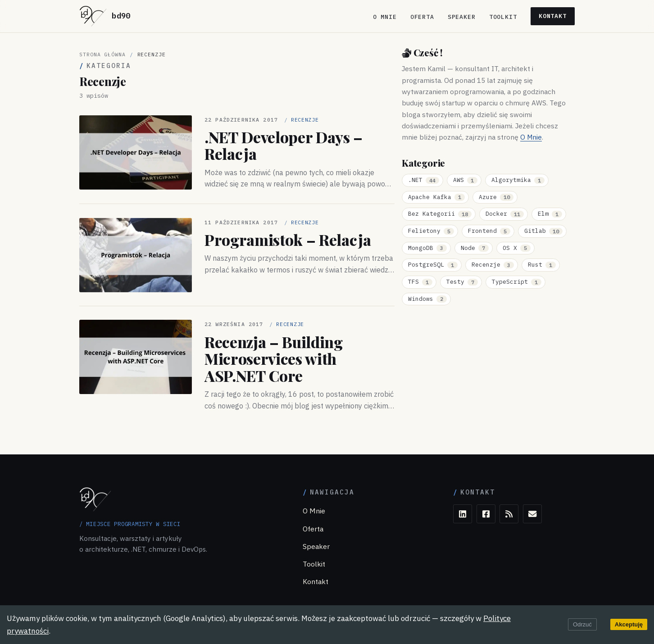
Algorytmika (518, 180)
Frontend (489, 231)
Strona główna (102, 54)
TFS (420, 282)
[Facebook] (486, 514)
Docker (505, 214)
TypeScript (517, 282)
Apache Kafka (436, 197)
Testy (462, 282)
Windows (427, 299)
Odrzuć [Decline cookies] (582, 624)
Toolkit (503, 17)
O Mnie (385, 17)
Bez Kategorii (440, 214)
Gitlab (543, 231)
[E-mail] (532, 514)
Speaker (462, 17)
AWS (465, 180)
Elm (550, 214)
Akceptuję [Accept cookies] (629, 624)
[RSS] (509, 514)
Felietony (431, 231)
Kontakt (553, 16)
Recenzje (493, 265)
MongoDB (427, 248)
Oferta (422, 17)
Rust (542, 265)
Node (475, 248)
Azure (496, 197)
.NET (424, 180)
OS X (517, 248)
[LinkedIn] (463, 514)
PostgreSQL (433, 265)
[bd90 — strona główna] (105, 16)
